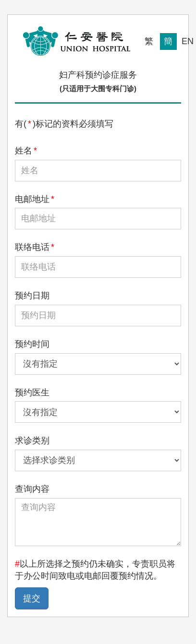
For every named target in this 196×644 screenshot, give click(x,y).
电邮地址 (35, 199)
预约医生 (32, 393)
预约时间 (32, 344)
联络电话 (35, 247)
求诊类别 (32, 441)
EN (188, 41)
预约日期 (32, 296)
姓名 (26, 151)
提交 (32, 598)
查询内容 (32, 489)
